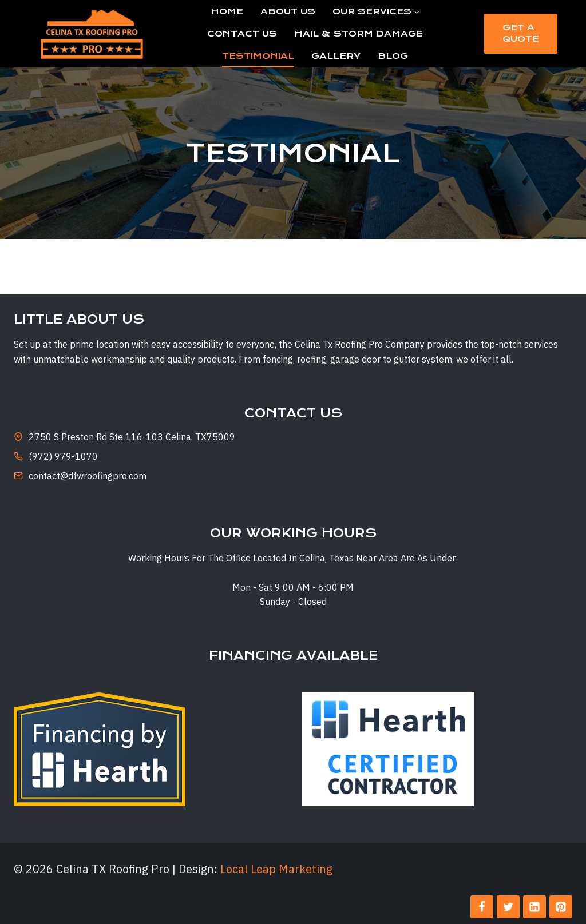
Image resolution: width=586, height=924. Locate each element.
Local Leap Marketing (276, 869)
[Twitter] (508, 907)
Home (227, 11)
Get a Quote (521, 33)
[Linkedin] (534, 907)
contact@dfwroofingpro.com (88, 476)
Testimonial (258, 56)
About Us (288, 11)
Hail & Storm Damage (359, 34)
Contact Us (242, 34)
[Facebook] (482, 907)
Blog (393, 56)
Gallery (336, 56)
